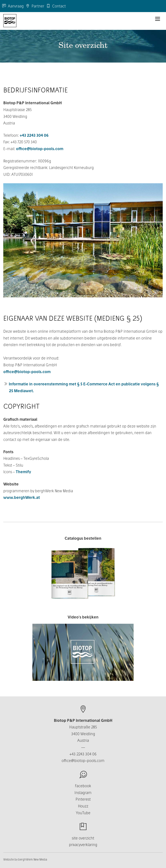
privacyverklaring (83, 845)
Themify (23, 472)
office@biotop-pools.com (40, 149)
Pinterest (83, 799)
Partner (35, 6)
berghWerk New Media (33, 859)
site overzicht (83, 838)
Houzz (83, 806)
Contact (56, 6)
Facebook (83, 786)
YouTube (83, 813)
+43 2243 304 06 (34, 135)
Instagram (83, 793)
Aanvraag (13, 6)
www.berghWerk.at (22, 497)
